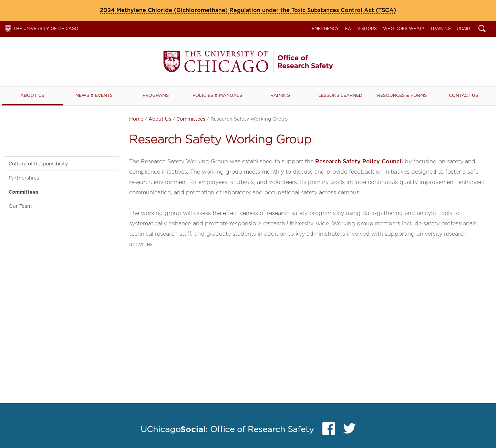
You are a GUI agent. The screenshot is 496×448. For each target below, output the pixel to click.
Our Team (20, 206)
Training (440, 28)
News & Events (94, 95)
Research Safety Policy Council (359, 161)
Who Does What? (404, 28)
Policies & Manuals (217, 95)
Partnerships (24, 178)
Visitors (367, 28)
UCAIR (463, 28)
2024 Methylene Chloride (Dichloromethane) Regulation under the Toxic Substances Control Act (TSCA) (248, 10)
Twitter (350, 430)
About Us (32, 95)
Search (482, 29)
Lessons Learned (340, 95)
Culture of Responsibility (38, 164)
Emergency (325, 28)
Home (136, 119)
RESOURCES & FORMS (402, 95)
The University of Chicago (46, 28)
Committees (191, 119)
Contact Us (463, 95)
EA (348, 28)
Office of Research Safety (248, 62)
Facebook (329, 430)
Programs (156, 95)
